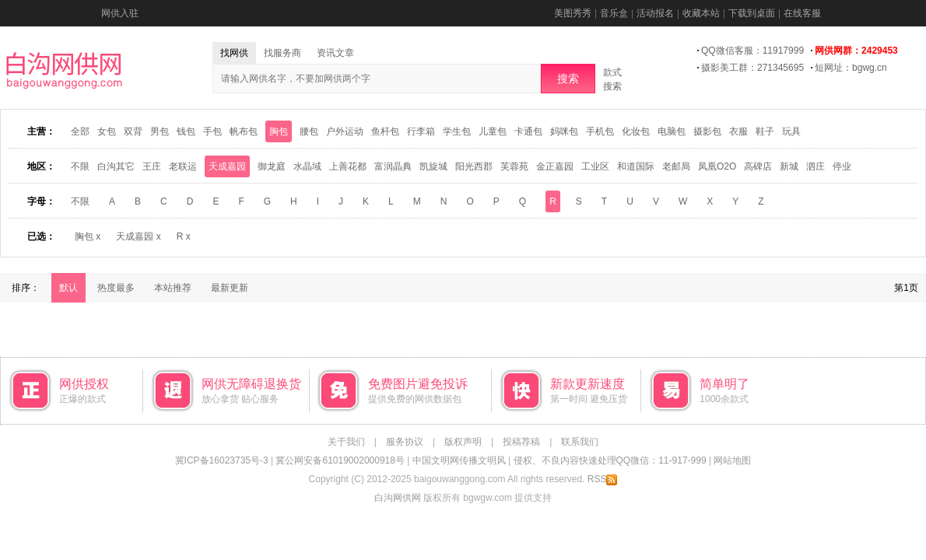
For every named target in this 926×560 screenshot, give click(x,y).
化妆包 (636, 131)
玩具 (791, 131)
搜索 (568, 79)
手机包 (600, 131)
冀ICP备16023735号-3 (222, 460)
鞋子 (765, 131)
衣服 (738, 131)
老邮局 (676, 166)
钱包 (186, 131)
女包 (107, 131)
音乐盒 (614, 13)
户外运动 (345, 131)
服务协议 (405, 442)
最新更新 (230, 288)
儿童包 (493, 131)
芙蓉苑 (514, 166)
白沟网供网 (398, 498)
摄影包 (707, 131)
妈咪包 (564, 131)
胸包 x (88, 236)
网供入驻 (120, 13)
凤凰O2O (717, 166)
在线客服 (802, 13)
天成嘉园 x (138, 236)
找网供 (234, 53)
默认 (68, 288)
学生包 (457, 131)
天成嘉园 (227, 166)
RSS (603, 479)
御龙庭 (272, 166)
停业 (842, 166)
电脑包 (672, 131)
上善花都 (348, 166)
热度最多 (116, 288)
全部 (80, 131)
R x (184, 236)
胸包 (279, 131)
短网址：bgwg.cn (851, 68)
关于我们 (346, 442)
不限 (80, 166)
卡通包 (528, 131)
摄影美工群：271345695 (752, 68)
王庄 (152, 166)
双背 (133, 131)
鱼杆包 (385, 131)
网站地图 (732, 460)
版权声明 (463, 442)
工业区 (595, 166)
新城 (789, 166)
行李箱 (421, 131)
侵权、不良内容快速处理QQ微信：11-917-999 (610, 460)
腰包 (309, 131)
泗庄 (816, 166)
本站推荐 (173, 288)
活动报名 (655, 13)
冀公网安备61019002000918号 (340, 460)
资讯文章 (335, 53)
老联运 (183, 166)
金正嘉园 (555, 166)
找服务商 (282, 53)
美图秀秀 (573, 13)
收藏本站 (701, 13)
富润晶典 (393, 166)
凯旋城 (433, 166)
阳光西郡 (474, 166)
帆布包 (244, 131)
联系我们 (580, 442)
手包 (212, 131)
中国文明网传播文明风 (459, 460)
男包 (160, 131)
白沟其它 (116, 166)
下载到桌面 (752, 13)
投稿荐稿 (521, 442)
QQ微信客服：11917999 (752, 51)
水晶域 (307, 166)
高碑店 (758, 166)
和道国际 (636, 166)
